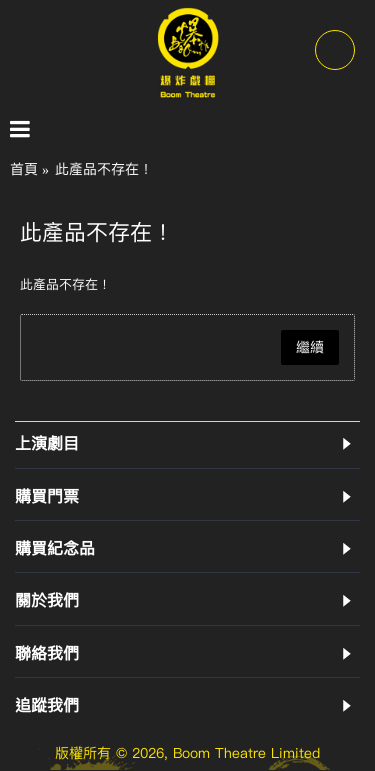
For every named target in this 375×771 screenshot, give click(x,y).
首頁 (24, 169)
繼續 (310, 347)
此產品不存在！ (104, 169)
